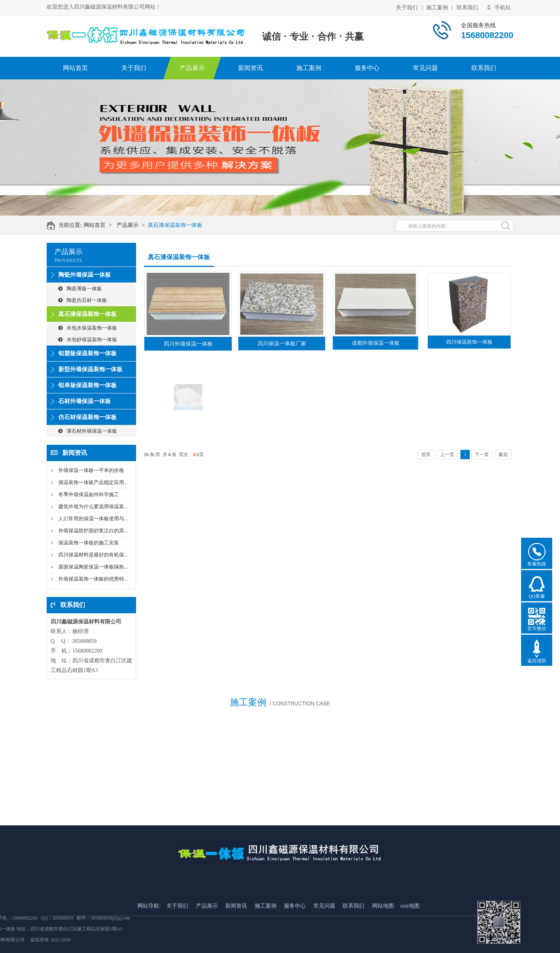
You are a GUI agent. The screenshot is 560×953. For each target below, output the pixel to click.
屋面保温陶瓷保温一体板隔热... (93, 567)
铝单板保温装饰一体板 (87, 385)
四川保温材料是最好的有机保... (93, 555)
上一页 (447, 455)
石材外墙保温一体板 (85, 401)
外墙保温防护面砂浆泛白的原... (93, 531)
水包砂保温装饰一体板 (88, 340)
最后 (503, 455)
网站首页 (75, 68)
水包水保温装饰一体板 (88, 328)
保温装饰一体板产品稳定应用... (93, 482)
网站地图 (383, 935)
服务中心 (367, 68)
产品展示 (192, 68)
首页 (426, 455)
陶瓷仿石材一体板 (83, 300)
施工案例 (437, 7)
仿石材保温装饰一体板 (87, 417)
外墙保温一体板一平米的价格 (91, 470)
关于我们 (407, 7)
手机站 (499, 7)
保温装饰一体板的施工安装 (89, 543)
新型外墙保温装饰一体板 (90, 369)
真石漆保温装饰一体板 (180, 225)
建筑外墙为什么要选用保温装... (93, 506)
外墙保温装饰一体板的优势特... (93, 579)
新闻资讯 (250, 68)
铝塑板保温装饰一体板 (87, 353)
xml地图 (410, 935)
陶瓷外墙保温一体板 (85, 275)
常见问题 (425, 68)
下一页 (482, 455)
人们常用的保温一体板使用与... (93, 519)
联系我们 (467, 7)
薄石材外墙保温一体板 (88, 431)
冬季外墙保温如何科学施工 (89, 494)
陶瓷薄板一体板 (80, 289)
